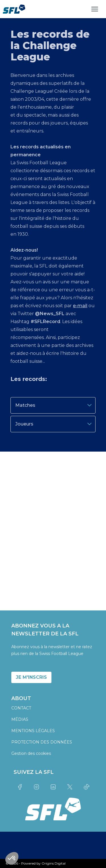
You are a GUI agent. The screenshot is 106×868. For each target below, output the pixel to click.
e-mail (80, 306)
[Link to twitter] (70, 787)
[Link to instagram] (36, 787)
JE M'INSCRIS (31, 677)
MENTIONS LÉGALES (33, 731)
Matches (54, 405)
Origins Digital (54, 863)
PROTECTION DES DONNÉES (42, 742)
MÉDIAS (20, 719)
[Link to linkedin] (53, 787)
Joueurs (54, 424)
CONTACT (21, 708)
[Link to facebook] (20, 787)
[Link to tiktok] (86, 787)
